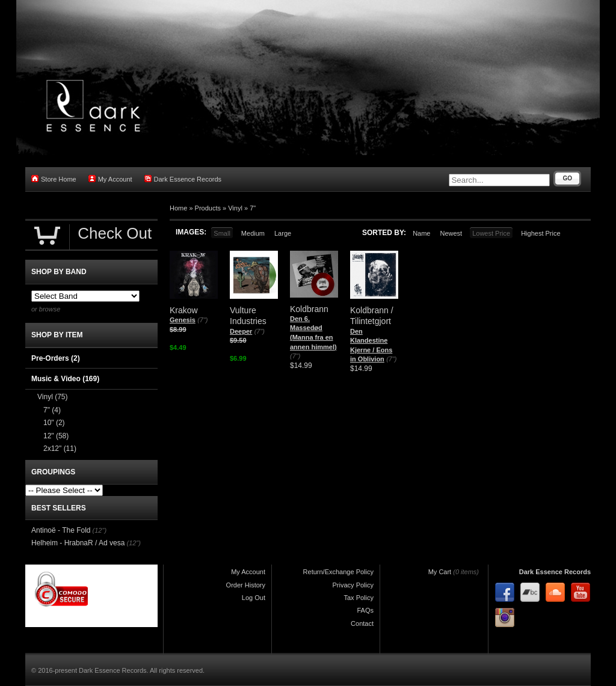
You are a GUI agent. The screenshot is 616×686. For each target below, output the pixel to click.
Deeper (241, 331)
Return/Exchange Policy (338, 572)
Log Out (254, 598)
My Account (110, 179)
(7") (202, 320)
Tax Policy (359, 598)
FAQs (365, 610)
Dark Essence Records (183, 179)
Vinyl (235, 208)
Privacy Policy (353, 585)
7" (253, 208)
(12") (100, 530)
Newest (451, 233)
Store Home (54, 179)
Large (283, 233)
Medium (253, 233)
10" (54, 423)
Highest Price (541, 233)
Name (421, 233)
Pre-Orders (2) (56, 358)
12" (56, 436)
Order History (246, 585)
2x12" (60, 449)
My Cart (440, 572)
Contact (362, 623)
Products (208, 208)
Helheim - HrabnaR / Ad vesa (78, 543)
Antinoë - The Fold (61, 530)
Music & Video (65, 379)
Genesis (183, 320)
